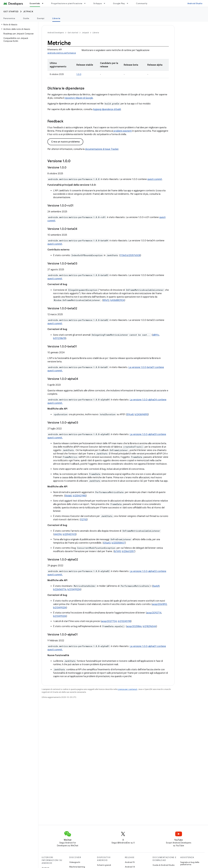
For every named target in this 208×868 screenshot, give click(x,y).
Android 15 (130, 862)
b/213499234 (74, 589)
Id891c (156, 335)
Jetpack (28, 12)
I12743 (84, 520)
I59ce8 (130, 414)
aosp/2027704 (109, 621)
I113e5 (123, 255)
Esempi (41, 18)
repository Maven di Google (79, 98)
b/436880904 (117, 300)
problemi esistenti (123, 131)
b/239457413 (69, 534)
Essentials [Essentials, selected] (35, 3)
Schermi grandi (104, 865)
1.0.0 (79, 74)
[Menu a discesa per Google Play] (129, 3)
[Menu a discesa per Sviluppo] (106, 3)
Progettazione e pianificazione (67, 3)
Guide (26, 18)
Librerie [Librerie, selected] (56, 18)
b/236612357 (128, 551)
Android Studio (195, 3)
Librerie (96, 33)
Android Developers (56, 33)
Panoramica (9, 18)
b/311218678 (59, 338)
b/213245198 (124, 621)
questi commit (155, 179)
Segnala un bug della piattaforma (190, 863)
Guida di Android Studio (164, 865)
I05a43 (107, 543)
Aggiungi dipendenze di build (107, 109)
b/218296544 (150, 626)
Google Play (119, 3)
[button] (19, 25)
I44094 (58, 534)
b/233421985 (79, 496)
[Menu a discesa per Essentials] (44, 3)
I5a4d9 (156, 586)
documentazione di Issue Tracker (102, 149)
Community (142, 3)
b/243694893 (141, 414)
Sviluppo (98, 3)
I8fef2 (106, 300)
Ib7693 (117, 551)
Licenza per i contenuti (128, 689)
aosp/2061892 (159, 604)
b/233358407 (118, 543)
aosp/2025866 (134, 626)
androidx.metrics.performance (62, 53)
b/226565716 (60, 589)
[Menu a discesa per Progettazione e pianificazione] (86, 3)
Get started (11, 12)
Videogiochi (75, 862)
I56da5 (68, 496)
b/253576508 (134, 255)
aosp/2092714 (154, 613)
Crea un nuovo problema (65, 142)
